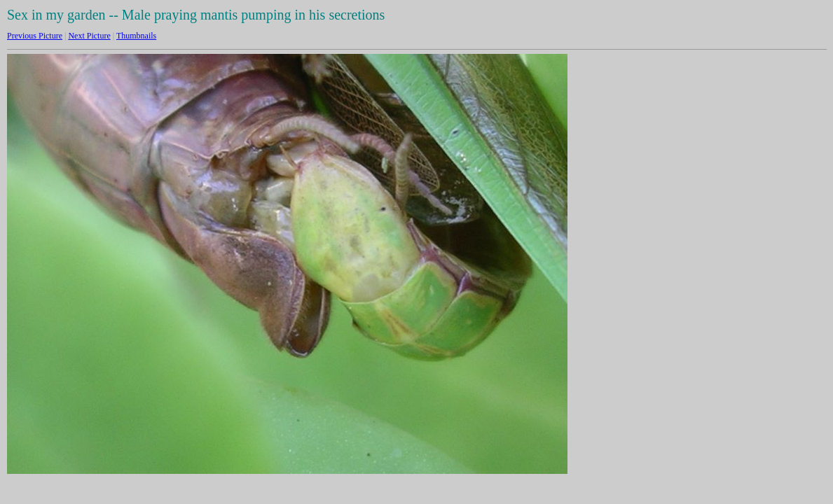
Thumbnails (136, 36)
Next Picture (89, 36)
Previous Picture (35, 36)
